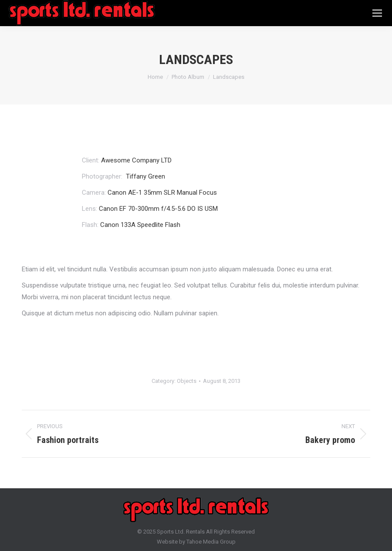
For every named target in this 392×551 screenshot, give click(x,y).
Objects (187, 381)
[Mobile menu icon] (377, 13)
